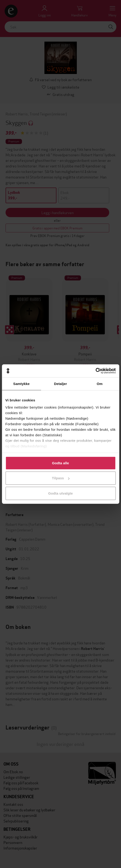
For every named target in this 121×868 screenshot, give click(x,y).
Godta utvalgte (60, 493)
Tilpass (61, 478)
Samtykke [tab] (21, 383)
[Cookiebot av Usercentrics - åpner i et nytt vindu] (95, 371)
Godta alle (61, 463)
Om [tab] (100, 383)
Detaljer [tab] (61, 383)
